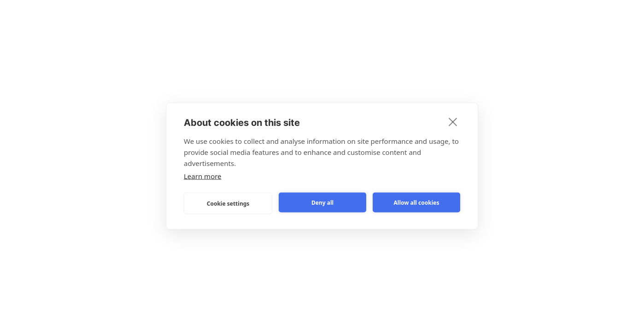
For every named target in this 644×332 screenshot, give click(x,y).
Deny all (322, 202)
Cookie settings (228, 203)
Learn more (203, 176)
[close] (453, 122)
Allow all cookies (417, 202)
